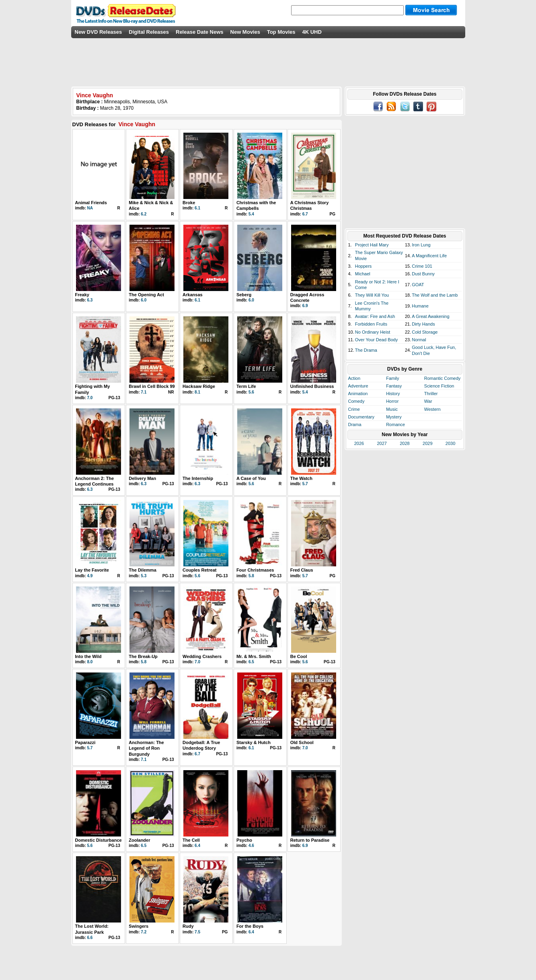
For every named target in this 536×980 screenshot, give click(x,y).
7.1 (144, 392)
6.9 (305, 306)
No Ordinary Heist (373, 332)
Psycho (244, 840)
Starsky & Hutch (254, 742)
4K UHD (312, 32)
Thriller (431, 394)
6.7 (305, 214)
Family (392, 378)
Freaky (82, 295)
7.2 (144, 932)
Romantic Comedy (442, 378)
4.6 (251, 846)
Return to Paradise (310, 840)
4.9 (90, 576)
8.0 (90, 662)
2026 (359, 443)
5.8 (251, 576)
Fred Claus (302, 570)
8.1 (197, 392)
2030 (450, 443)
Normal (419, 340)
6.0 (144, 300)
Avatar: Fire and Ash (375, 316)
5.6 (251, 392)
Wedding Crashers (202, 656)
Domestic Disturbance (99, 840)
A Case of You (251, 478)
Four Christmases (255, 570)
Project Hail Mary (372, 245)
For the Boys (250, 926)
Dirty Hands (423, 324)
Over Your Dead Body (376, 340)
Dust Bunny (423, 274)
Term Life (246, 386)
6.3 (90, 300)
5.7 (305, 484)
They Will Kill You (372, 295)
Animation (358, 394)
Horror (392, 401)
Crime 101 (422, 266)
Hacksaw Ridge (199, 386)
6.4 (197, 846)
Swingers (139, 926)
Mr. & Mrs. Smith (254, 656)
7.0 (90, 398)
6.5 (251, 662)
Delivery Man (142, 478)
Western (432, 409)
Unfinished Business (312, 386)
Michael (363, 274)
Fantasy (394, 386)
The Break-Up (143, 656)
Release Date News (200, 32)
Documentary (361, 417)
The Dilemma (142, 570)
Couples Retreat (199, 570)
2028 (405, 443)
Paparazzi (85, 742)
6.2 (144, 214)
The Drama (366, 350)
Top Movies (281, 32)
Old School (302, 742)
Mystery (394, 417)
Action (354, 378)
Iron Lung (421, 245)
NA (90, 208)
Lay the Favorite (92, 570)
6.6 (90, 938)
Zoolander (139, 840)
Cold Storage (425, 332)
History (393, 394)
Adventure (358, 386)
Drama (355, 424)
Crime (354, 409)
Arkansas (193, 295)
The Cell (191, 840)
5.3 (144, 576)
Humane (420, 306)
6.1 (197, 208)
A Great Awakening (430, 316)
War (428, 401)
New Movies (245, 32)
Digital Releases (149, 32)
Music (392, 409)
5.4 (251, 214)
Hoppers (363, 266)
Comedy (356, 401)
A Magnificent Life (429, 256)
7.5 (197, 932)
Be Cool (299, 656)
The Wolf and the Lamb (435, 295)
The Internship (198, 478)
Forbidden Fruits (371, 324)
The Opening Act (146, 295)
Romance (395, 424)
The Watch (301, 478)
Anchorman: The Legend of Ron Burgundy (146, 748)
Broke (189, 203)
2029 (427, 443)
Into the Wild (88, 656)
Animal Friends (91, 203)
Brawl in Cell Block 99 (152, 386)
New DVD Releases (99, 32)
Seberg (244, 295)
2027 (382, 443)
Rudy (188, 926)
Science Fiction (439, 386)
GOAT (418, 285)
